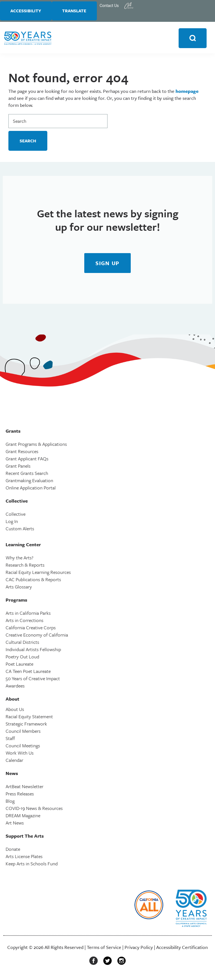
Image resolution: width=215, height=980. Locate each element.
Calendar (14, 761)
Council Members (23, 732)
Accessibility (27, 11)
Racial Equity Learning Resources (38, 573)
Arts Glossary (19, 587)
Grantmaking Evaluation (29, 481)
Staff (10, 739)
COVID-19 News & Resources (34, 809)
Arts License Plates (24, 857)
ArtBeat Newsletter (24, 787)
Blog (10, 802)
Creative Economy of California (37, 636)
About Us (15, 710)
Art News (15, 824)
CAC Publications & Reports (33, 580)
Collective (16, 515)
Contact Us (112, 6)
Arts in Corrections (24, 621)
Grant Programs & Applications (36, 445)
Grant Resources (22, 452)
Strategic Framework (26, 725)
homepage (187, 92)
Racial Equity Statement (29, 717)
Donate (13, 850)
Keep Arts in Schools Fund (32, 864)
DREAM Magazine (23, 816)
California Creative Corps (31, 628)
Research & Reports (25, 566)
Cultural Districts (22, 643)
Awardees (15, 686)
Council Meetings (23, 746)
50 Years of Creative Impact (33, 679)
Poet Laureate (19, 665)
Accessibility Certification (182, 948)
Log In (12, 522)
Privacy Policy (139, 948)
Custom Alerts (20, 529)
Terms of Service (104, 948)
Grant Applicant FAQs (27, 459)
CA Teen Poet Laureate (28, 672)
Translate (76, 11)
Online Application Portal (31, 488)
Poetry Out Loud (22, 657)
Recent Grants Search (27, 474)
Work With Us (20, 754)
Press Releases (20, 794)
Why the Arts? (19, 558)
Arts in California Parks (28, 614)
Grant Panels (18, 467)
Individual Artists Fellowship (33, 650)
